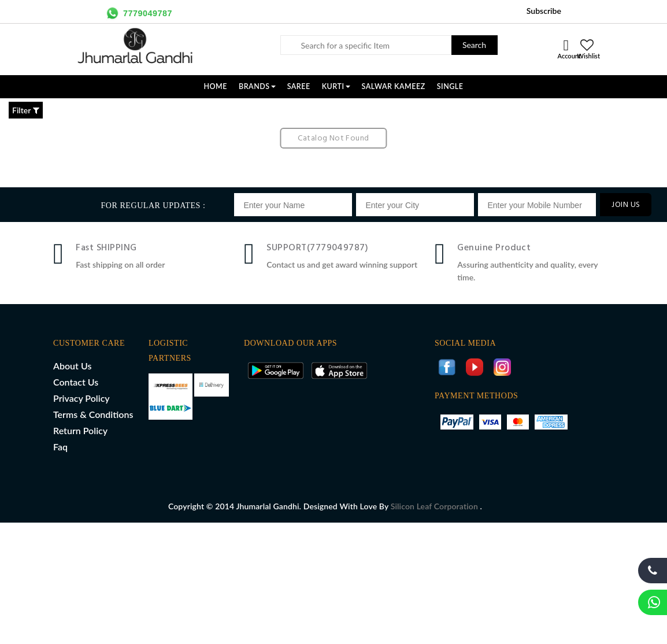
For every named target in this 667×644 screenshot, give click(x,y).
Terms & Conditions (93, 414)
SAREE (299, 86)
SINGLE (450, 86)
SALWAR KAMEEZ (394, 86)
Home (215, 86)
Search (474, 45)
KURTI (336, 86)
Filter (26, 110)
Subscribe (544, 11)
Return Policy (80, 430)
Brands (257, 86)
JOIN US (626, 205)
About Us (72, 366)
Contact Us (76, 382)
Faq (60, 447)
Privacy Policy (81, 398)
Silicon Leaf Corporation (436, 506)
